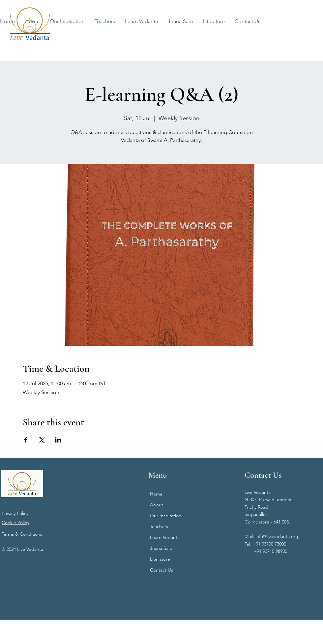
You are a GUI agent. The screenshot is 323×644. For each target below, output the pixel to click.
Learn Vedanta (165, 537)
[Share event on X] (42, 440)
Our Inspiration (166, 516)
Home (156, 494)
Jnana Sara (161, 548)
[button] (141, 21)
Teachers (159, 526)
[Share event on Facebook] (26, 440)
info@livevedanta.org (277, 536)
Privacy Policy (15, 513)
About (157, 505)
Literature (160, 559)
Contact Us (161, 570)
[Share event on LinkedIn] (58, 440)
